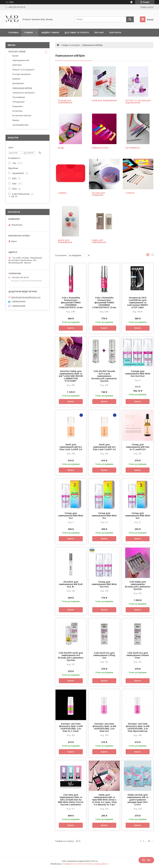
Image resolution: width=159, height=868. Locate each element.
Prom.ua (94, 861)
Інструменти (133, 148)
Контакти (115, 33)
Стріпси (130, 193)
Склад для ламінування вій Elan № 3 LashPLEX (138, 447)
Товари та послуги (70, 45)
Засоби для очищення (98, 194)
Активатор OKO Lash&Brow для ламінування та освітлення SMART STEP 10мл (138, 303)
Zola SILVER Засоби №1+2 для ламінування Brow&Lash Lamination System (104, 376)
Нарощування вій (21, 60)
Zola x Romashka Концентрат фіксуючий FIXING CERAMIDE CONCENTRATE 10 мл (71, 303)
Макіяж (16, 120)
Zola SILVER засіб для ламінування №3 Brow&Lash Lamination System (71, 656)
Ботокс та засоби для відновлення (138, 102)
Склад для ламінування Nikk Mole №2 (71, 516)
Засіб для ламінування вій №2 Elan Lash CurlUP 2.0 (104, 447)
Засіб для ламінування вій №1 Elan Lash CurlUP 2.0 (71, 447)
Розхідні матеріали (21, 74)
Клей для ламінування (104, 101)
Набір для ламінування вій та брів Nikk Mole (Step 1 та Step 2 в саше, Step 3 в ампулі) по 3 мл (104, 800)
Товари (28, 33)
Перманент (18, 106)
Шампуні (16, 79)
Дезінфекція (18, 83)
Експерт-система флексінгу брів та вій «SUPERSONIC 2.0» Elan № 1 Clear (71, 727)
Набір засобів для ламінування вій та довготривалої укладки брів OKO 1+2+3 (138, 800)
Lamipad (62, 193)
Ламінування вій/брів (22, 88)
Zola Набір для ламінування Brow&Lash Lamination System (138, 585)
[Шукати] (130, 19)
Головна (13, 33)
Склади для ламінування (65, 102)
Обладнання (18, 102)
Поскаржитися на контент (73, 864)
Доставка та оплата (77, 33)
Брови (15, 56)
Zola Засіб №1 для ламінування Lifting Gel (104, 655)
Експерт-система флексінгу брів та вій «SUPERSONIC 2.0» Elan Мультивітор (138, 727)
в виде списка (152, 255)
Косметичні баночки (22, 116)
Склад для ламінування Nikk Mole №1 (104, 516)
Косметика (17, 111)
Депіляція (17, 65)
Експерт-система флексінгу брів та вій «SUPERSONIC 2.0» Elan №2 (104, 727)
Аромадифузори (20, 125)
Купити (71, 328)
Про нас (99, 33)
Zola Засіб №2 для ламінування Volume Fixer (138, 655)
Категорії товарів (17, 51)
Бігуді (61, 148)
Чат (146, 860)
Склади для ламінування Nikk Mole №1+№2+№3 (138, 374)
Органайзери (19, 97)
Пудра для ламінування (99, 241)
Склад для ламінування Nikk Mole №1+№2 (104, 584)
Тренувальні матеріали (23, 93)
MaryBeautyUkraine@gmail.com (26, 297)
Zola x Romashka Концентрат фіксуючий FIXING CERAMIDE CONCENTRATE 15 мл (104, 303)
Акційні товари (50, 33)
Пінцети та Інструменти (23, 70)
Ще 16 (14, 196)
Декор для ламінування (65, 241)
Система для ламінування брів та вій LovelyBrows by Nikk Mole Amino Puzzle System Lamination (71, 800)
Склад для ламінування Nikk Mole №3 (138, 516)
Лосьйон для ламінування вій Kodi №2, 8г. (71, 584)
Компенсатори (100, 148)
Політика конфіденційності (97, 864)
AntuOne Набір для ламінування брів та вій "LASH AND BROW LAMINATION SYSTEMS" (71, 376)
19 (149, 841)
